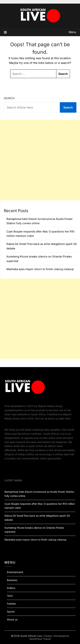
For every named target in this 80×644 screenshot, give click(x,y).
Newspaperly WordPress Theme (49, 637)
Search (9, 98)
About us (12, 619)
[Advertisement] (40, 160)
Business (12, 580)
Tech (10, 596)
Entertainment (15, 572)
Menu (72, 32)
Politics (11, 588)
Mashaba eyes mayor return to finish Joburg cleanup (40, 269)
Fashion (11, 604)
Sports (11, 612)
